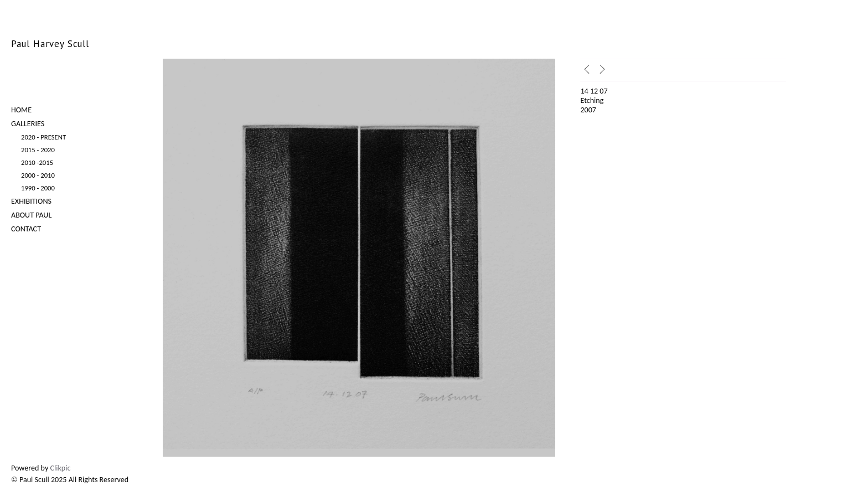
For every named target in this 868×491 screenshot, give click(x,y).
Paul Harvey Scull (50, 44)
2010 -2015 (37, 162)
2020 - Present (43, 137)
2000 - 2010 (38, 175)
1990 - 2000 (38, 188)
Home (21, 110)
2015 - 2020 (38, 150)
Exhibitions (31, 201)
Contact (26, 229)
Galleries (28, 124)
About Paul (31, 215)
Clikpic (61, 468)
